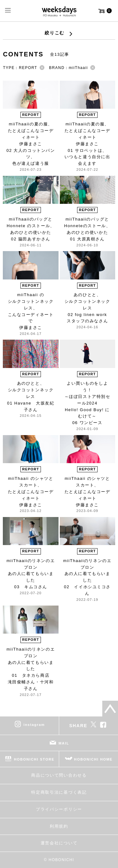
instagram (34, 725)
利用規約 (59, 826)
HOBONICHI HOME (93, 759)
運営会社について (59, 843)
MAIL (64, 743)
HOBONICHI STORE (34, 759)
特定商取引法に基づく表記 (59, 792)
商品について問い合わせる (59, 775)
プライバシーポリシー (59, 809)
